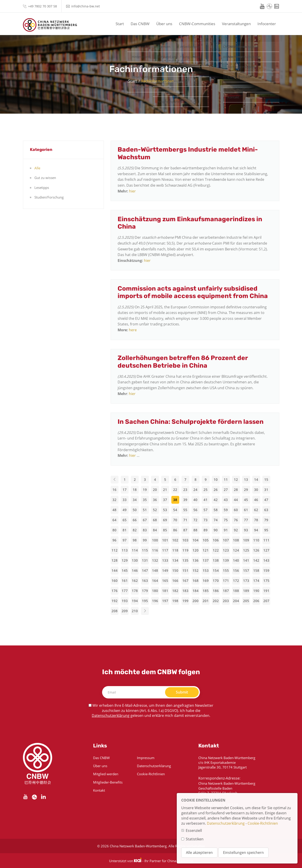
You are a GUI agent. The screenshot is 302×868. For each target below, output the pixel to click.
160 (115, 581)
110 (256, 540)
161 (125, 581)
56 (195, 510)
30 (256, 490)
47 (266, 500)
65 (125, 520)
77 (246, 520)
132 (155, 560)
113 (125, 550)
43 (226, 500)
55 (185, 510)
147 (145, 570)
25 (206, 490)
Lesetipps (42, 188)
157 (246, 570)
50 (135, 510)
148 (155, 570)
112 (115, 550)
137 (206, 560)
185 (206, 591)
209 (125, 611)
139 (226, 560)
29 (246, 490)
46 (256, 500)
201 (206, 601)
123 (226, 550)
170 (216, 581)
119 (185, 550)
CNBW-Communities (197, 24)
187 (226, 591)
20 (155, 490)
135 (185, 560)
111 (266, 540)
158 (256, 570)
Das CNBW (140, 24)
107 (226, 540)
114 (135, 550)
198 (175, 601)
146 (135, 570)
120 (196, 550)
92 (236, 530)
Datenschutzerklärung (111, 716)
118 (175, 550)
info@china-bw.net (86, 6)
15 (266, 479)
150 (175, 570)
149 (165, 570)
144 (115, 570)
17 (125, 490)
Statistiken (195, 839)
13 (246, 479)
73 (206, 520)
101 (165, 540)
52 (155, 510)
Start (120, 24)
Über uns (164, 24)
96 (114, 540)
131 (145, 560)
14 (256, 479)
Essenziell (194, 830)
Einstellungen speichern (243, 853)
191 (266, 591)
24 (195, 490)
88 (195, 530)
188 (236, 591)
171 (226, 581)
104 (196, 540)
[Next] (145, 611)
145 (125, 570)
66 (135, 520)
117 (165, 550)
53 (165, 510)
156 (236, 570)
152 (196, 570)
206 (256, 601)
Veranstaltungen (236, 24)
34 (135, 500)
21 (165, 490)
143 (266, 560)
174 (256, 581)
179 (145, 591)
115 (145, 550)
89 (206, 530)
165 (165, 581)
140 (236, 560)
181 (165, 591)
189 (246, 591)
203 (226, 601)
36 (155, 500)
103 (185, 540)
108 (236, 540)
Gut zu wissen (45, 178)
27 (226, 490)
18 (135, 490)
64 (114, 520)
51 (145, 510)
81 (125, 530)
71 (185, 520)
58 (216, 510)
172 (236, 581)
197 (165, 601)
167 (185, 581)
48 (114, 510)
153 (206, 570)
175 (266, 581)
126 (256, 550)
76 (236, 520)
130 (135, 560)
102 (175, 540)
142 (256, 560)
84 (155, 530)
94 (256, 530)
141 (246, 560)
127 (266, 550)
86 (175, 530)
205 (246, 601)
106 (216, 540)
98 (135, 540)
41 (206, 500)
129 (125, 560)
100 (155, 540)
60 (236, 510)
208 (115, 611)
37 (165, 500)
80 (114, 530)
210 (135, 611)
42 (216, 500)
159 (266, 570)
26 (216, 490)
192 (115, 601)
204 (236, 601)
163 (145, 581)
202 (216, 601)
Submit (182, 692)
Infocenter (267, 24)
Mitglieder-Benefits (108, 782)
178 (135, 591)
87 (185, 530)
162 (135, 581)
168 (196, 581)
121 (206, 550)
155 (226, 570)
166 (175, 581)
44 (236, 500)
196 (155, 601)
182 (175, 591)
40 (195, 500)
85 (165, 530)
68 (155, 520)
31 (266, 490)
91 (226, 530)
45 (246, 500)
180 (155, 591)
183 (185, 591)
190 (256, 591)
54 (175, 510)
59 (226, 510)
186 (216, 591)
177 (125, 591)
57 (206, 510)
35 (145, 500)
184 (196, 591)
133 (165, 560)
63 (266, 510)
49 (125, 510)
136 (196, 560)
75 (226, 520)
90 (216, 530)
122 (216, 550)
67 (145, 520)
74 (216, 520)
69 (165, 520)
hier (132, 191)
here (133, 330)
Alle (37, 168)
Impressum (146, 758)
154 (216, 570)
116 (155, 550)
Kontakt (99, 790)
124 (236, 550)
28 (236, 490)
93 (246, 530)
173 (246, 581)
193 (125, 601)
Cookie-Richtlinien (151, 774)
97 (125, 540)
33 (125, 500)
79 (266, 520)
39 (185, 500)
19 (145, 490)
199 (185, 601)
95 (266, 530)
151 (185, 570)
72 (195, 520)
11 (226, 479)
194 (135, 601)
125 (246, 550)
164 (155, 581)
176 (115, 591)
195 (145, 601)
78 (256, 520)
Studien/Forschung (49, 197)
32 (114, 500)
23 (185, 490)
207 (266, 601)
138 (216, 560)
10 (216, 479)
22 (175, 490)
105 (206, 540)
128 (115, 560)
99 (145, 540)
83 (145, 530)
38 (175, 500)
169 (206, 581)
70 (175, 520)
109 (246, 540)
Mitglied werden (106, 774)
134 (175, 560)
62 (256, 510)
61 (246, 510)
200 (196, 601)
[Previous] (115, 480)
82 (135, 530)
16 (114, 490)
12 (236, 479)
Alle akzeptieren (199, 853)
